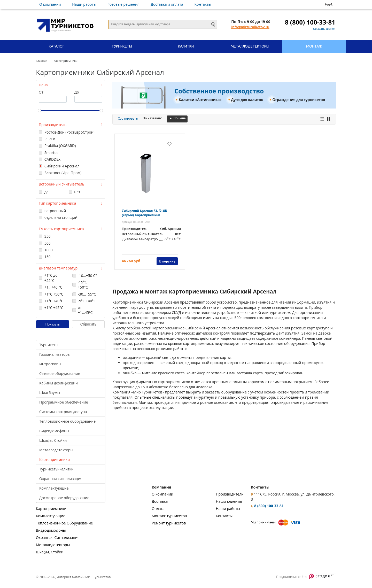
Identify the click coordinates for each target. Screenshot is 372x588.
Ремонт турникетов (169, 523)
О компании (50, 4)
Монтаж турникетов (169, 516)
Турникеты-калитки (56, 469)
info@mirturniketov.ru (250, 27)
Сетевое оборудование (60, 373)
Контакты (203, 4)
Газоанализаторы (55, 354)
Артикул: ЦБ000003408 (136, 222)
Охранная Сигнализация (58, 537)
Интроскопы (50, 364)
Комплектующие (54, 488)
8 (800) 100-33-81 (310, 22)
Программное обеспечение (64, 402)
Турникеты (49, 345)
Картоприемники (55, 459)
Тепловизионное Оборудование (64, 523)
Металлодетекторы (56, 450)
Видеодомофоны (54, 431)
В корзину (167, 261)
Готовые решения (123, 4)
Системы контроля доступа (63, 412)
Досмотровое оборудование (64, 498)
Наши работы (84, 4)
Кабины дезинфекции (59, 383)
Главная (42, 61)
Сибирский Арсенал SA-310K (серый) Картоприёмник (144, 213)
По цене (177, 118)
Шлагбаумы (50, 393)
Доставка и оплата (167, 4)
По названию (153, 118)
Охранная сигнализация (61, 479)
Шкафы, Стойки (53, 440)
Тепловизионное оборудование (67, 421)
